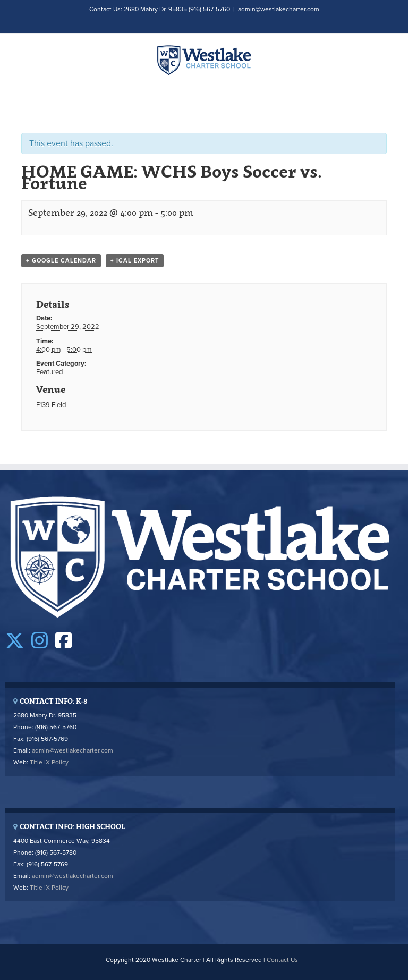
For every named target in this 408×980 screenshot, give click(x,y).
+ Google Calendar (61, 261)
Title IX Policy (49, 762)
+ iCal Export (135, 261)
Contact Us (282, 960)
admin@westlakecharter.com (279, 9)
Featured (49, 372)
